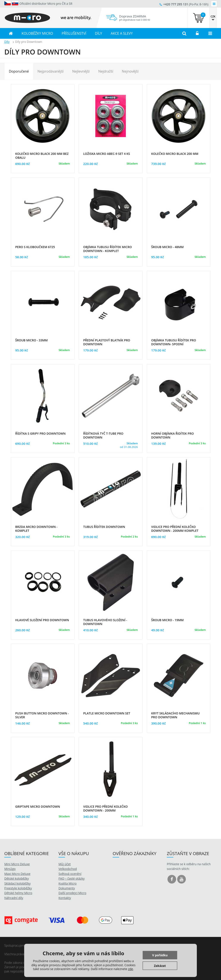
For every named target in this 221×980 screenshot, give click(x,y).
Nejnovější (130, 71)
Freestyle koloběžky (18, 888)
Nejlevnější (81, 71)
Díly (7, 42)
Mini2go (10, 869)
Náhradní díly (14, 898)
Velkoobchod (68, 869)
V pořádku (160, 955)
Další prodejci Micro (72, 893)
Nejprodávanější (50, 71)
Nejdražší (106, 71)
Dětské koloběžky (17, 878)
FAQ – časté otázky (72, 878)
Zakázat (160, 966)
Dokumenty (67, 888)
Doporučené (19, 71)
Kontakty (65, 898)
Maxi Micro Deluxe (17, 874)
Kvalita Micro (68, 883)
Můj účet (65, 864)
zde (130, 969)
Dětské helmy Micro (18, 893)
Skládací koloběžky (17, 883)
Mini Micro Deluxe (17, 864)
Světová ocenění (70, 874)
